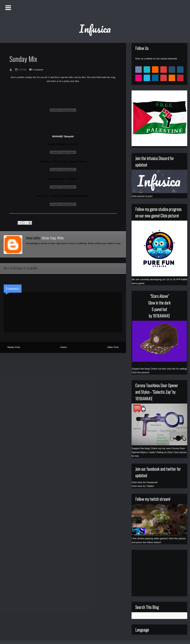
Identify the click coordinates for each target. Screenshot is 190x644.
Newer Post (14, 347)
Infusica (95, 29)
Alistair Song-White (53, 238)
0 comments (38, 70)
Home (64, 347)
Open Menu (9, 8)
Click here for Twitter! (143, 486)
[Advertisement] (159, 573)
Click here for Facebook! (145, 482)
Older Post (113, 347)
